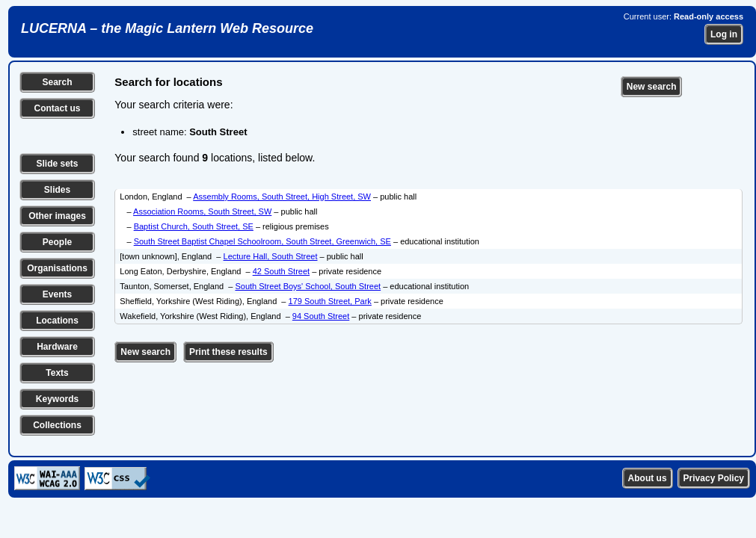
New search (652, 87)
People (57, 242)
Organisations (57, 268)
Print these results (228, 352)
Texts (57, 373)
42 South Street (281, 271)
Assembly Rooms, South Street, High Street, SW (282, 197)
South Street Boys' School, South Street (308, 286)
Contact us (57, 108)
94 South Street (321, 316)
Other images (57, 216)
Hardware (57, 347)
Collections (57, 425)
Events (57, 294)
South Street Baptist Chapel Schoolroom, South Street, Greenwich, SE (262, 241)
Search (57, 82)
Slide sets (57, 164)
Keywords (57, 399)
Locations (57, 321)
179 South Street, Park (330, 301)
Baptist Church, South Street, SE (194, 226)
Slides (57, 190)
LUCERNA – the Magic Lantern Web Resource (167, 28)
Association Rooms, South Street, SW (202, 211)
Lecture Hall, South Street (271, 256)
